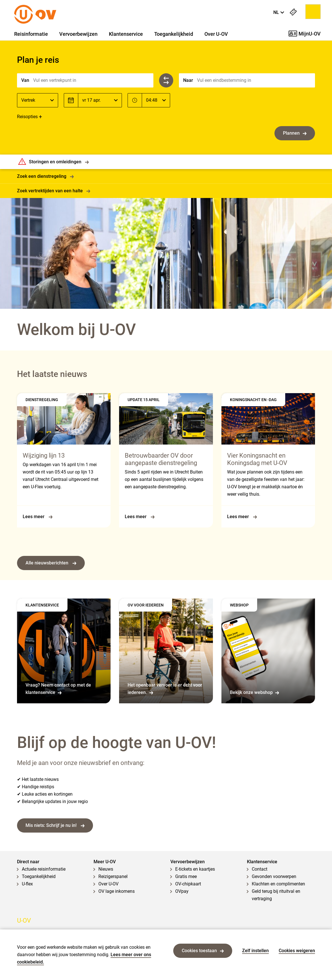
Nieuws (106, 869)
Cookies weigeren (297, 951)
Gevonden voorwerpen (274, 876)
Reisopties (27, 117)
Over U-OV (216, 34)
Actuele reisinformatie (44, 869)
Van (25, 80)
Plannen (295, 133)
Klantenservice (126, 34)
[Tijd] (156, 100)
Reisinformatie (31, 34)
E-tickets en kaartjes (195, 869)
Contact (260, 869)
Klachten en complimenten (278, 884)
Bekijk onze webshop (254, 692)
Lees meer (38, 517)
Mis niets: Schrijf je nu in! (55, 825)
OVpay (182, 891)
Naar (188, 80)
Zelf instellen (255, 951)
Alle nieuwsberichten (51, 563)
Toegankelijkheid (174, 34)
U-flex (27, 884)
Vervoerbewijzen (78, 34)
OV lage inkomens (117, 891)
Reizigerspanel (113, 876)
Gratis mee (186, 876)
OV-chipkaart (188, 884)
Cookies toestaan (203, 951)
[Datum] (100, 100)
